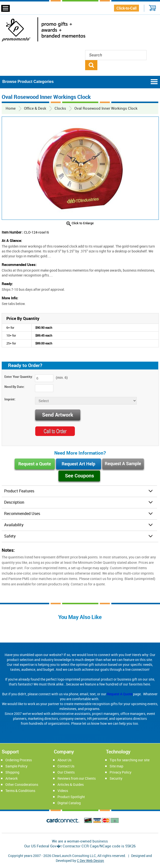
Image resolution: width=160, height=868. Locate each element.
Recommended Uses (22, 513)
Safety (10, 536)
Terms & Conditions (20, 791)
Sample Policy (16, 766)
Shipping (12, 772)
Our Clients (66, 772)
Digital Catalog (69, 803)
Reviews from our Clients (77, 778)
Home (11, 108)
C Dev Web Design (90, 861)
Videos (63, 791)
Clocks (60, 108)
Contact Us (66, 766)
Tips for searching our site (130, 760)
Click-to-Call (126, 8)
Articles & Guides (71, 784)
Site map (116, 766)
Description (14, 502)
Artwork (11, 778)
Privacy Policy (120, 772)
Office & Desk (35, 108)
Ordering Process (19, 760)
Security (116, 778)
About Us (64, 760)
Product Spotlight (71, 797)
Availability (14, 525)
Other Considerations (22, 784)
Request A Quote (120, 694)
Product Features (19, 491)
